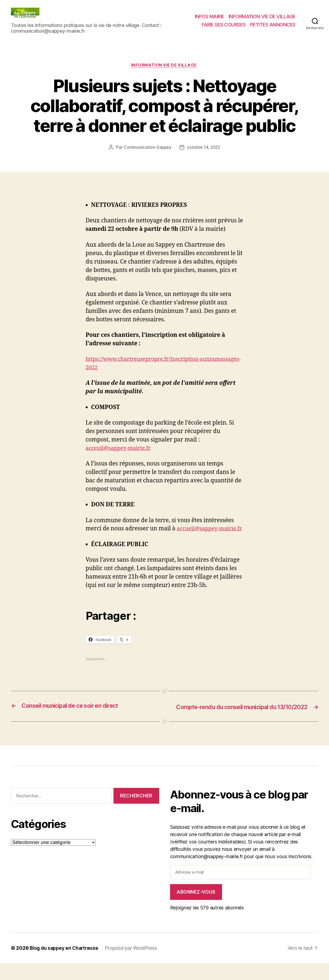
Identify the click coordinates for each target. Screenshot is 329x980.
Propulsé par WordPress (134, 965)
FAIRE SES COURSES (224, 25)
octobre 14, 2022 (204, 148)
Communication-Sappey (147, 148)
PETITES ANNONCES (273, 25)
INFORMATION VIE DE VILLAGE (262, 16)
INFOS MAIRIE (210, 16)
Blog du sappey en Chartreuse (65, 965)
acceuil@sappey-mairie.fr (120, 449)
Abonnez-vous (196, 909)
